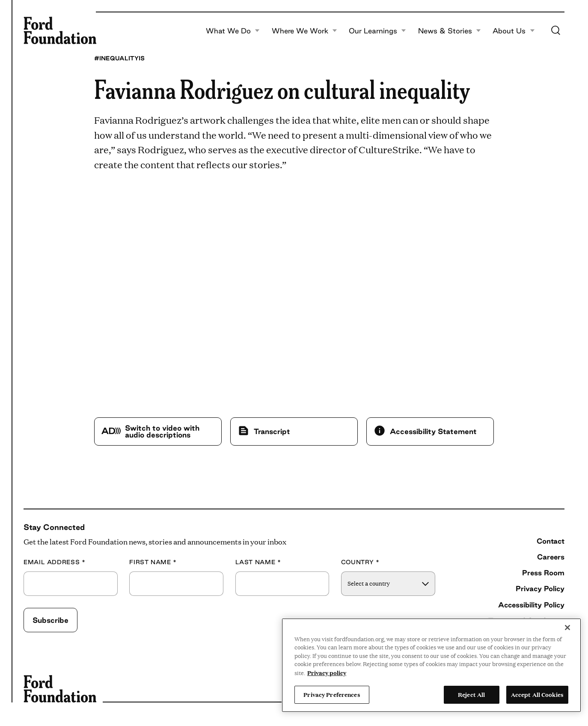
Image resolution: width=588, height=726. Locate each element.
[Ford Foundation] (60, 30)
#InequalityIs (119, 58)
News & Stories (450, 31)
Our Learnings (377, 31)
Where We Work (304, 31)
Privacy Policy (540, 588)
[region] (431, 665)
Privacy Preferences (332, 694)
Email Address (55, 562)
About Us (514, 31)
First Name (153, 562)
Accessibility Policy (531, 605)
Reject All (471, 694)
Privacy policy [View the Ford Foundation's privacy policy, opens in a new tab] (327, 672)
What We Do (233, 31)
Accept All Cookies (537, 694)
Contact (551, 541)
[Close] (567, 628)
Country (360, 562)
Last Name (258, 562)
